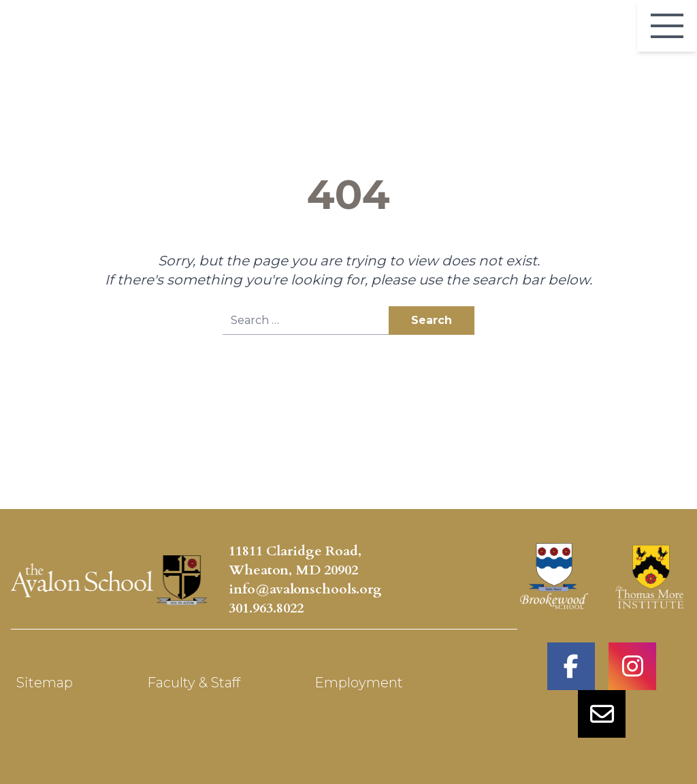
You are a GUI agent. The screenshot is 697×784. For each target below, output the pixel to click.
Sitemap (45, 683)
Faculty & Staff (194, 683)
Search (432, 320)
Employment (359, 683)
